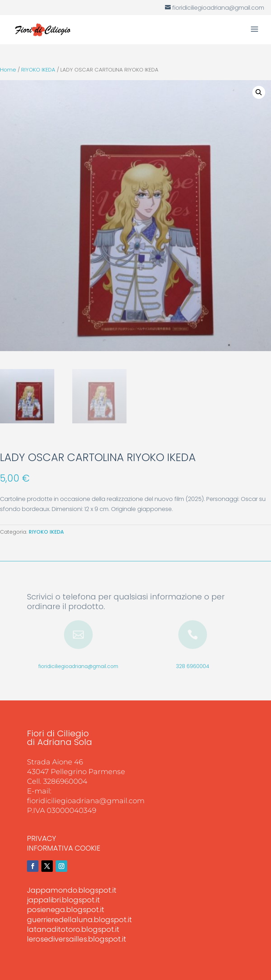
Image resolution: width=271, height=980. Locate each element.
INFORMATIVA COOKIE (64, 848)
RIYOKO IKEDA (38, 70)
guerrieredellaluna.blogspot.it (79, 920)
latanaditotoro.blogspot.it (73, 929)
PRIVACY (42, 838)
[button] (259, 92)
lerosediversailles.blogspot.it (77, 939)
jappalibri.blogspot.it (63, 900)
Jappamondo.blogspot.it (72, 890)
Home (8, 70)
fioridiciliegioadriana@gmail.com (78, 666)
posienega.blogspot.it (66, 910)
